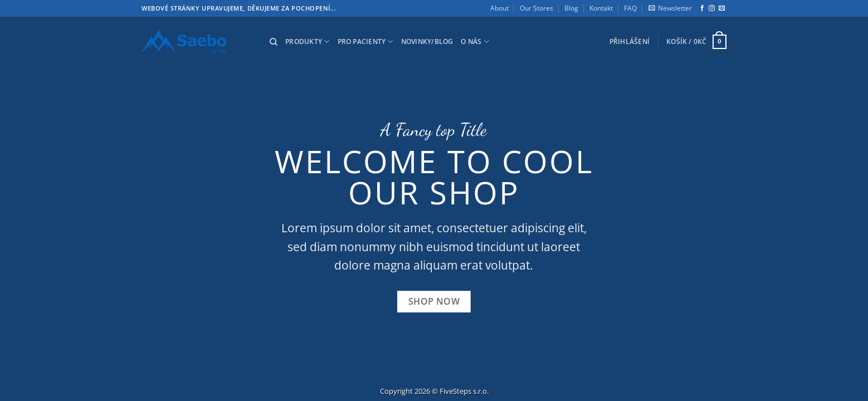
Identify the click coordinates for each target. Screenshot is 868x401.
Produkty (307, 41)
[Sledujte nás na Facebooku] (702, 8)
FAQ (630, 8)
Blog (571, 8)
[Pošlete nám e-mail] (722, 8)
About (499, 8)
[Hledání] (274, 42)
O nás (475, 41)
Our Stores (537, 8)
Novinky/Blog (427, 41)
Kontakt (601, 8)
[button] (670, 8)
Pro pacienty (365, 41)
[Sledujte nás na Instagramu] (712, 8)
